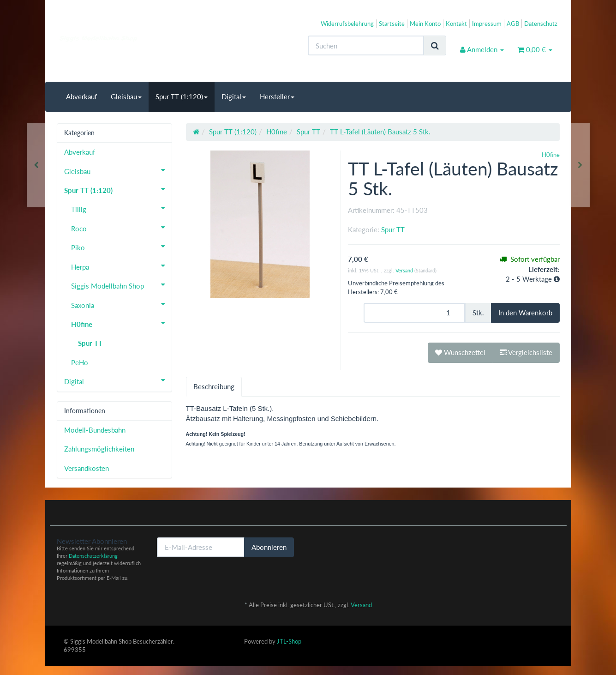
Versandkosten (87, 468)
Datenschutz (541, 24)
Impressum (487, 24)
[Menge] (414, 313)
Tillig (121, 208)
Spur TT (393, 229)
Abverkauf (81, 96)
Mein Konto (425, 24)
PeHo (80, 362)
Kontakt (456, 24)
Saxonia (121, 304)
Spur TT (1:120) (182, 96)
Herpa (121, 266)
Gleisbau (126, 96)
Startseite (392, 24)
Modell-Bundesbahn (95, 430)
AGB (513, 24)
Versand (405, 270)
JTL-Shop (289, 641)
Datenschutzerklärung (93, 556)
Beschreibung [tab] (214, 386)
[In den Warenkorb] (525, 313)
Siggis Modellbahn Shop (121, 285)
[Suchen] (366, 45)
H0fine (121, 323)
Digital (234, 96)
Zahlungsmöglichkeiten (99, 449)
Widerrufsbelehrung (347, 24)
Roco (121, 228)
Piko (121, 247)
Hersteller (277, 96)
